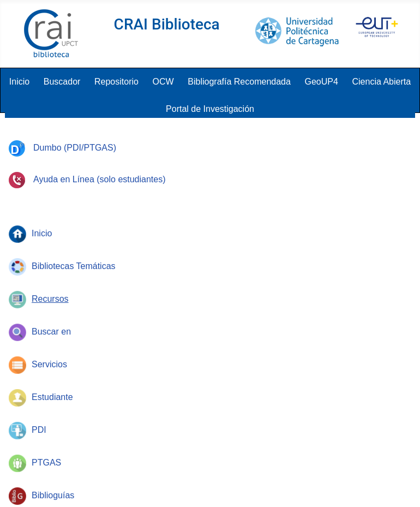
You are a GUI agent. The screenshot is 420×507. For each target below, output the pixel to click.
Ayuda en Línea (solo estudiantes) (87, 179)
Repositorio (116, 82)
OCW (163, 82)
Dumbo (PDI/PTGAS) (62, 148)
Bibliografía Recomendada (239, 82)
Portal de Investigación (210, 109)
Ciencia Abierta (382, 82)
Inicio (19, 82)
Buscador (62, 82)
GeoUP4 (322, 82)
